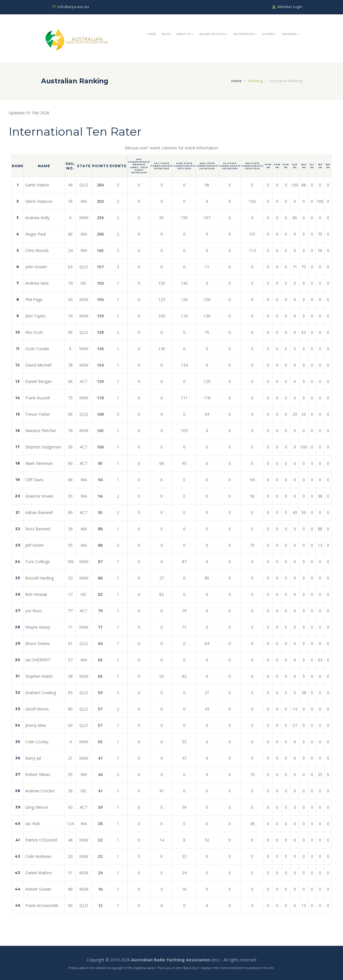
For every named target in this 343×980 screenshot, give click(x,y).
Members (289, 34)
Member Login (290, 7)
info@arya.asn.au (73, 7)
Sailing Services (212, 34)
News (166, 34)
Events (268, 34)
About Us (183, 34)
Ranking (256, 81)
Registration (244, 34)
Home (152, 34)
